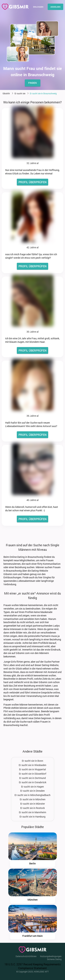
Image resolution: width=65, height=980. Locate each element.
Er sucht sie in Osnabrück (33, 782)
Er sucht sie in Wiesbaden (32, 765)
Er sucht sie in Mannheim (32, 812)
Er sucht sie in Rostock (32, 808)
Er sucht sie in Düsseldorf (33, 774)
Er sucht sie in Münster (33, 804)
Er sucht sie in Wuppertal (32, 769)
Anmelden (55, 7)
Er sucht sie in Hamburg (32, 817)
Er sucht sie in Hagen (32, 787)
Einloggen (38, 7)
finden (32, 83)
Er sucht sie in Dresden (32, 791)
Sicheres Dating (54, 959)
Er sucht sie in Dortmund (32, 778)
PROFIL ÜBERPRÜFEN (32, 182)
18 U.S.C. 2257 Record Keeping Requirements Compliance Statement (33, 966)
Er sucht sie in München (33, 799)
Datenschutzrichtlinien (26, 956)
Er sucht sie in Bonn (32, 761)
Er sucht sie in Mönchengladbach (32, 795)
